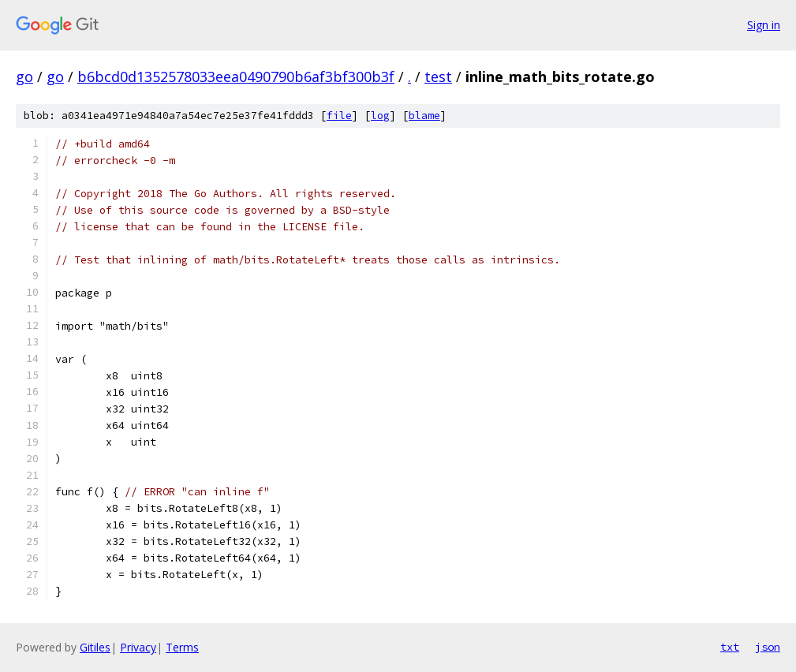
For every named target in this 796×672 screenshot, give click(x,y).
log (380, 116)
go (24, 77)
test (438, 77)
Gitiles (95, 647)
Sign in (764, 25)
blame (424, 116)
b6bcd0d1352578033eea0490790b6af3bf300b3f (236, 77)
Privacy (138, 647)
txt (730, 647)
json (768, 647)
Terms (182, 647)
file (339, 116)
